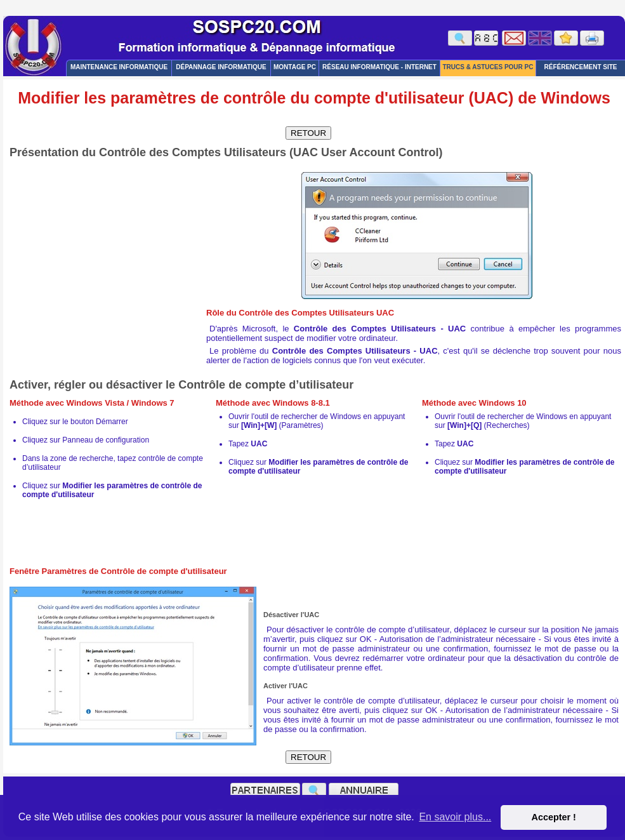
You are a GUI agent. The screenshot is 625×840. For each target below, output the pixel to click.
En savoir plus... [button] (455, 817)
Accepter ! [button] (553, 817)
